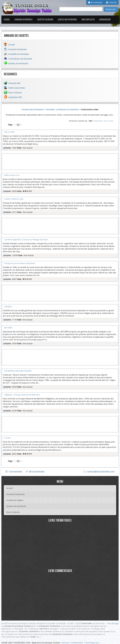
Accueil (7, 19)
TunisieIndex (15, 472)
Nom (106, 121)
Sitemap (65, 643)
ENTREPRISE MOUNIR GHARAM (18, 371)
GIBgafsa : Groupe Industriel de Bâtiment (22, 395)
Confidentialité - (77, 643)
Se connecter (95, 2)
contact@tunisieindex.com (101, 472)
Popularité (98, 121)
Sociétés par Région (45, 19)
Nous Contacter (88, 19)
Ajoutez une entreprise (67, 19)
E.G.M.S (8, 438)
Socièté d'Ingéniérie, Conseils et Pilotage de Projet (26, 240)
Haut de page (113, 623)
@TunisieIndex (37, 472)
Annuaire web (105, 19)
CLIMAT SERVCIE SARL (14, 199)
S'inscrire (111, 2)
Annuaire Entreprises (24, 19)
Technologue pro (92, 643)
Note (111, 121)
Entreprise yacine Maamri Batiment (20, 263)
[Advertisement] (60, 162)
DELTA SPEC (10, 132)
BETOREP (8, 328)
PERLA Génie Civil (12, 175)
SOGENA (8, 307)
